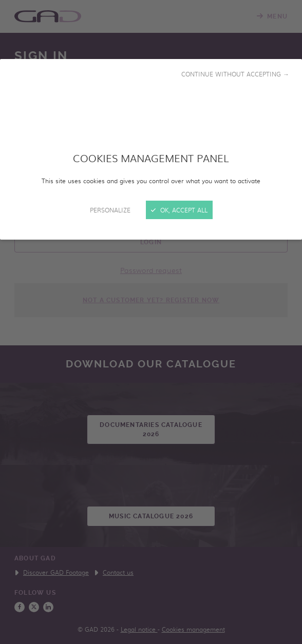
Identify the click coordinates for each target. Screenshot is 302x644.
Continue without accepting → (235, 74)
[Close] (151, 322)
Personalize (110, 210)
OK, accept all (179, 210)
